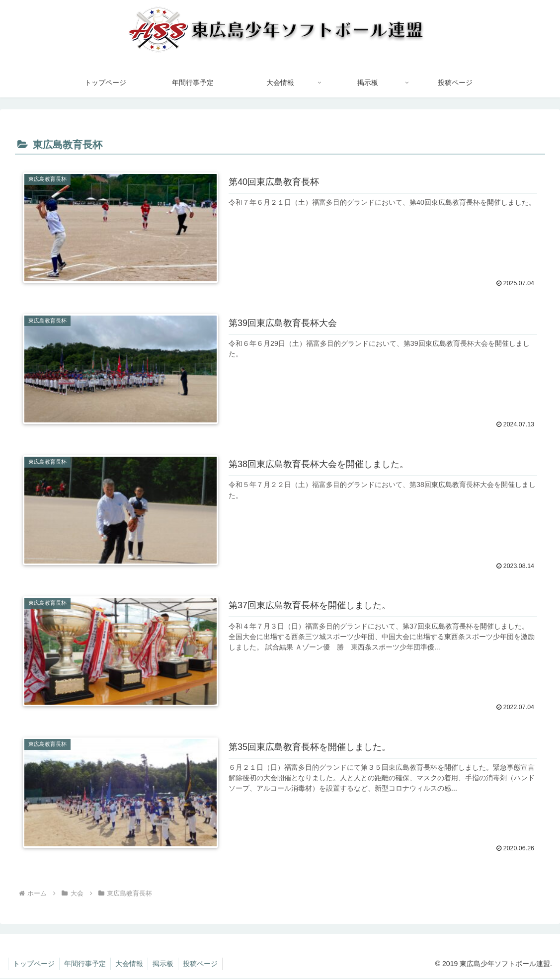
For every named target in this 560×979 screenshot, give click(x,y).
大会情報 (132, 965)
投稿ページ (205, 965)
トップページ (34, 965)
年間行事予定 (86, 965)
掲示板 (166, 965)
